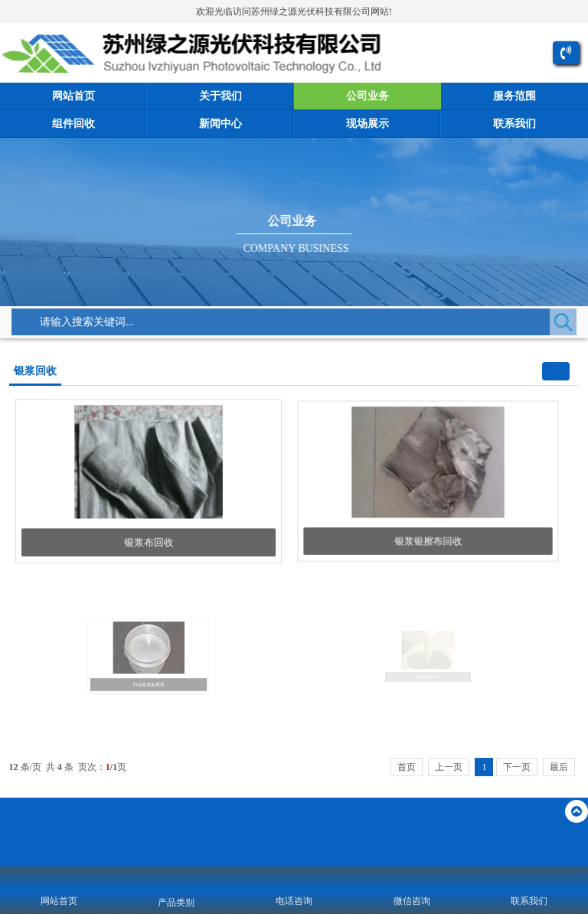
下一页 (517, 767)
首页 (407, 767)
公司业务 (367, 96)
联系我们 (514, 124)
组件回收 (73, 124)
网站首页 (73, 96)
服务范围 (514, 96)
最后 (559, 767)
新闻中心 (220, 124)
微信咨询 (412, 901)
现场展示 (367, 124)
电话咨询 (294, 901)
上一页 (449, 767)
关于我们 (220, 96)
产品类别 (176, 903)
